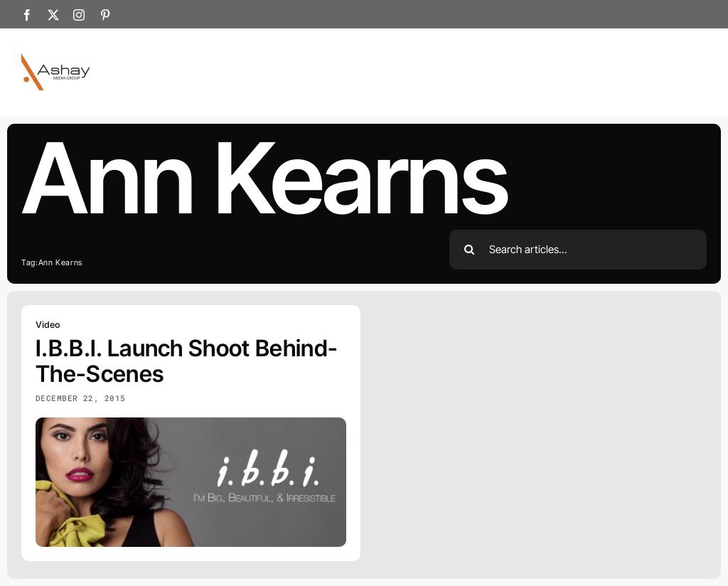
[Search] (469, 250)
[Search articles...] (578, 250)
